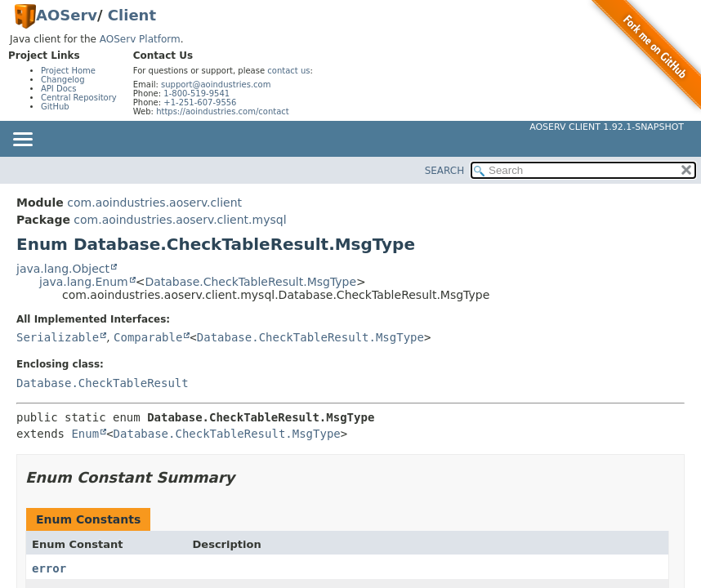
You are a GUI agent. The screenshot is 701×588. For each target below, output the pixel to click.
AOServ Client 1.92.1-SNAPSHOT (607, 127)
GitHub (55, 107)
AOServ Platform (140, 39)
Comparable (148, 337)
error (49, 568)
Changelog (63, 80)
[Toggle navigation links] (22, 140)
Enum (85, 434)
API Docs (59, 89)
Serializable (58, 337)
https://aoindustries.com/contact (223, 111)
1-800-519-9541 (196, 94)
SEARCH (445, 171)
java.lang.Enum (84, 282)
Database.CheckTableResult (103, 383)
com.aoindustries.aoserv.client (154, 203)
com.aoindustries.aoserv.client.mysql (180, 220)
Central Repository (79, 98)
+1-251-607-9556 (200, 102)
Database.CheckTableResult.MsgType (250, 282)
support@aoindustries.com (216, 85)
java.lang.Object (63, 269)
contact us (288, 71)
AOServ (67, 15)
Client (132, 15)
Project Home (68, 71)
